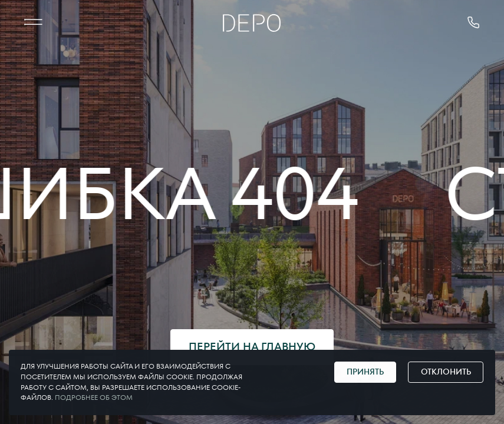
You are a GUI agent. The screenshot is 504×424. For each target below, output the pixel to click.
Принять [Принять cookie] (365, 372)
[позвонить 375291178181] (474, 23)
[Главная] (252, 23)
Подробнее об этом (94, 397)
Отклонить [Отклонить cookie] (446, 372)
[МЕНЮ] (33, 23)
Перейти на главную (252, 347)
